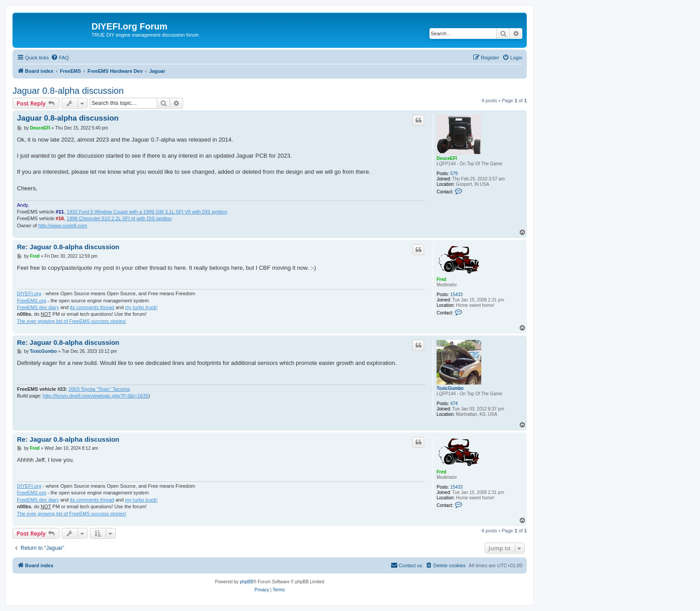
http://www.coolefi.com (63, 226)
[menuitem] (60, 58)
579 (454, 174)
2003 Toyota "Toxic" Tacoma (99, 389)
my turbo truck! (141, 307)
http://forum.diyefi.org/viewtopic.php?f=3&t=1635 (96, 396)
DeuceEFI (447, 158)
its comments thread (92, 307)
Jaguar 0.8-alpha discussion (68, 91)
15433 (457, 295)
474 (454, 404)
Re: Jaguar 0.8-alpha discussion (68, 247)
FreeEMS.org (31, 301)
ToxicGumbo (450, 388)
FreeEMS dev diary (38, 307)
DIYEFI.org (29, 293)
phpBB (246, 582)
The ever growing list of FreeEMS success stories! (72, 321)
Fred (442, 279)
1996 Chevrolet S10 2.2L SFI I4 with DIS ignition (119, 218)
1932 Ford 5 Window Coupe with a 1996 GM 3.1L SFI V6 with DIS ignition (147, 212)
